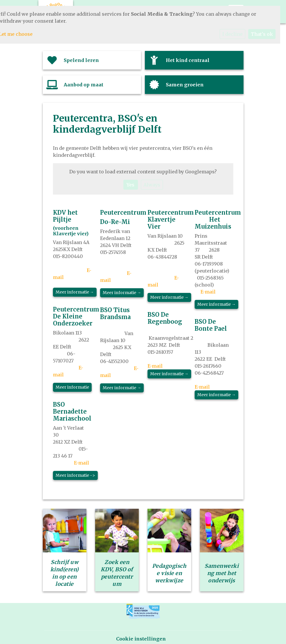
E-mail (81, 463)
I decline (232, 34)
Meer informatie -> (75, 475)
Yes (130, 185)
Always (152, 185)
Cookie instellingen (141, 639)
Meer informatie (72, 387)
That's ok (262, 34)
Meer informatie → (75, 292)
